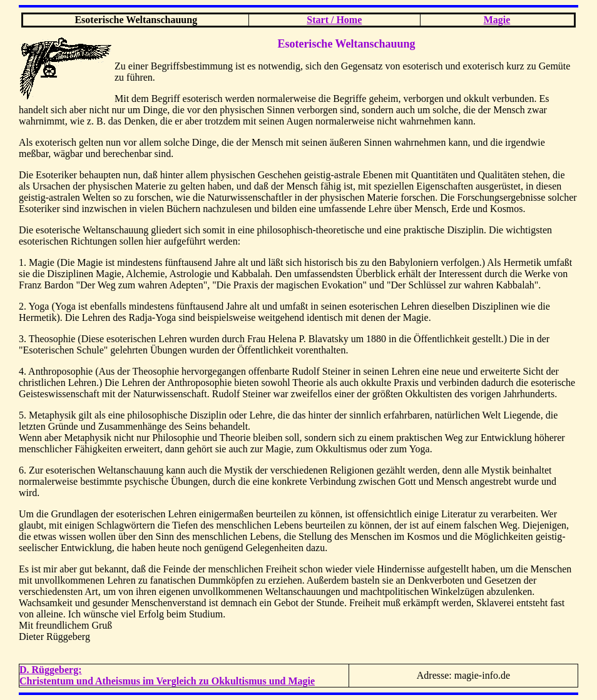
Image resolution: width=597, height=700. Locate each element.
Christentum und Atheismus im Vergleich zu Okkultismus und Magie (167, 681)
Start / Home (334, 20)
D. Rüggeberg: (51, 670)
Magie (497, 20)
